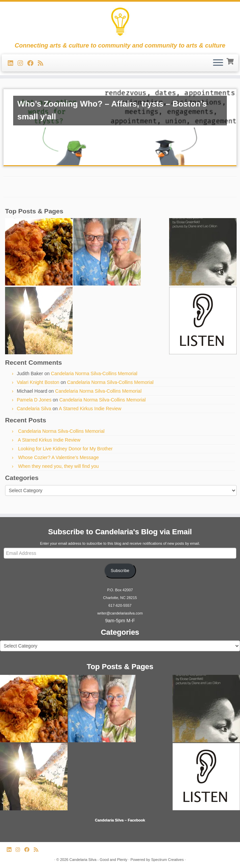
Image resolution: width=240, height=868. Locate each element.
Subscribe (120, 571)
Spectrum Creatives (168, 860)
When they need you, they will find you (59, 466)
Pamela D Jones (34, 400)
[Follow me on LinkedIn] (13, 63)
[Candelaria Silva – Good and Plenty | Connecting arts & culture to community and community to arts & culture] (120, 22)
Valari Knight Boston (38, 382)
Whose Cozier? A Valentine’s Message (59, 457)
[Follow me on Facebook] (33, 63)
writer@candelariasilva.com (120, 613)
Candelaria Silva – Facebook (120, 820)
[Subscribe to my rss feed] (43, 63)
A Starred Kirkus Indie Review (90, 409)
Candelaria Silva (34, 409)
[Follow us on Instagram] (22, 63)
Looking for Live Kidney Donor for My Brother (65, 449)
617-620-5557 (120, 605)
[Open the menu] (218, 63)
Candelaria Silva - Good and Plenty (98, 860)
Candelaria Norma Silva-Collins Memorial (94, 373)
